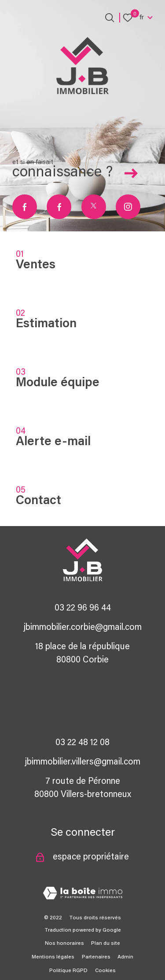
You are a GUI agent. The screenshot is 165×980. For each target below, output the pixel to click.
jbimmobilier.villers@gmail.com (82, 762)
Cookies (105, 971)
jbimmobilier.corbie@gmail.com (82, 628)
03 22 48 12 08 (82, 743)
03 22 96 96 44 (83, 608)
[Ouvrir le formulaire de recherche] (110, 18)
